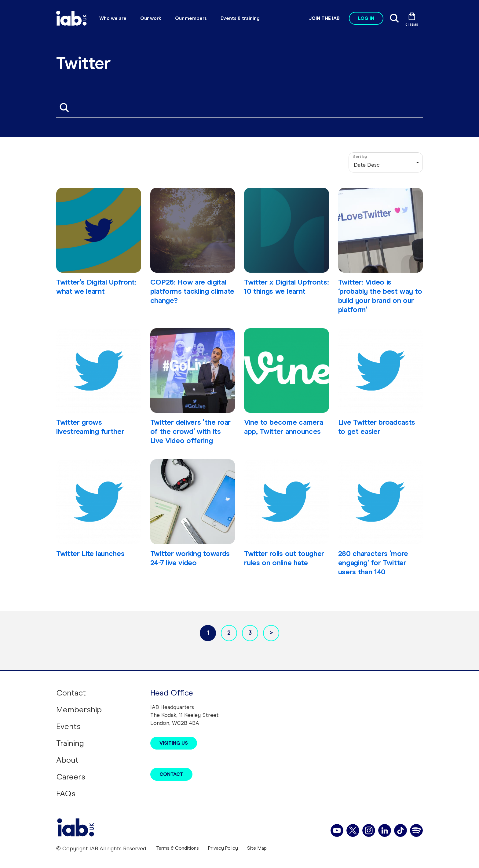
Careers (71, 777)
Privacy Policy (223, 848)
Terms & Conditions (177, 848)
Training (70, 743)
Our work (151, 18)
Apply (64, 107)
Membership (79, 710)
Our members (191, 18)
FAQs (66, 794)
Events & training (240, 18)
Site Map (257, 848)
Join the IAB (324, 18)
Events (68, 726)
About (67, 760)
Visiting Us (174, 743)
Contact (71, 693)
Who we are (113, 18)
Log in (366, 18)
